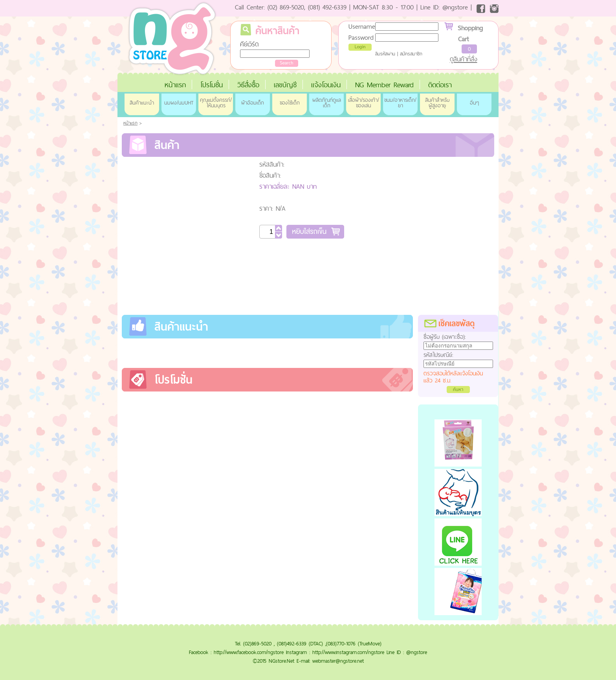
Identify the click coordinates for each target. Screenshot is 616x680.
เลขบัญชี (285, 85)
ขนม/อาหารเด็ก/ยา (400, 103)
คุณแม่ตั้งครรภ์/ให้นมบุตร (216, 103)
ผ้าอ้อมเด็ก (253, 103)
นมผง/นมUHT (179, 103)
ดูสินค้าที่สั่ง (464, 59)
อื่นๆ (474, 103)
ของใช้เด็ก (290, 103)
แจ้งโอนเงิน (326, 85)
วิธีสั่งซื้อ (248, 85)
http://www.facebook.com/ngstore (249, 652)
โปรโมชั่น (212, 85)
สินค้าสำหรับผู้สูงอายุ (437, 103)
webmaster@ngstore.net (338, 661)
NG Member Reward (384, 85)
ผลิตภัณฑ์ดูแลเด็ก (327, 103)
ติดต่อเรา (440, 85)
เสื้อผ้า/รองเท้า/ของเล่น (364, 103)
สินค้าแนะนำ (142, 103)
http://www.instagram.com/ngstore (348, 652)
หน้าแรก (175, 85)
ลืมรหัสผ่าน (385, 54)
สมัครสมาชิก (411, 54)
